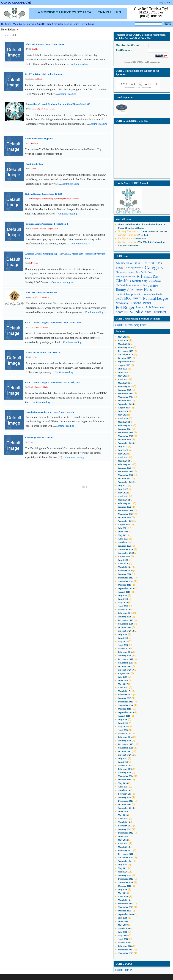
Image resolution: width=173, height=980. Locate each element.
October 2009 (125, 911)
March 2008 (124, 943)
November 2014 (126, 776)
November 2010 (126, 882)
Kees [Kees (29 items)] (148, 290)
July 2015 (123, 758)
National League (49, 199)
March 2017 (124, 691)
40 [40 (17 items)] (132, 263)
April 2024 (123, 418)
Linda (45, 387)
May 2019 (123, 602)
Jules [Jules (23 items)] (131, 290)
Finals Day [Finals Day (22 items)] (151, 276)
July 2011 (123, 865)
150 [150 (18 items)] (152, 263)
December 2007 (126, 950)
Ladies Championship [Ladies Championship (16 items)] (129, 294)
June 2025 (123, 372)
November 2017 (126, 663)
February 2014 (125, 794)
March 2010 (124, 900)
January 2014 (125, 797)
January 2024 (125, 429)
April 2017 (123, 687)
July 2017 (123, 677)
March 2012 (124, 847)
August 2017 (124, 673)
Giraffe (52, 109)
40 (32, 387)
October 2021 (125, 517)
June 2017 (123, 680)
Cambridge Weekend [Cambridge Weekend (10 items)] (134, 267)
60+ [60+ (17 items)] (141, 263)
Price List (143, 235)
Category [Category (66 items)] (154, 268)
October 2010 (125, 886)
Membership (30, 24)
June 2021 (123, 532)
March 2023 (124, 461)
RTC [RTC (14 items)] (163, 307)
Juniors (34, 79)
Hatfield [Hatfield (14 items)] (120, 285)
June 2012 (123, 836)
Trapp (45, 327)
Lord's (41, 297)
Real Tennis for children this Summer (44, 74)
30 (32, 327)
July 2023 (123, 447)
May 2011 (123, 868)
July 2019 (123, 595)
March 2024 (124, 422)
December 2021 (126, 510)
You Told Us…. (123, 219)
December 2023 (126, 432)
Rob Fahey (75, 199)
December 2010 (126, 879)
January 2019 (125, 617)
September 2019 (126, 588)
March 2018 (124, 649)
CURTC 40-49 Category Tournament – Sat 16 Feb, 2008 (53, 382)
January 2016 (125, 741)
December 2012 (126, 833)
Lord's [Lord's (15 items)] (119, 299)
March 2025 (124, 383)
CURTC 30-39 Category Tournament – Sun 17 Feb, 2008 (53, 322)
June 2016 (123, 723)
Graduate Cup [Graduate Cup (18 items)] (139, 281)
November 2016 (126, 705)
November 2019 (126, 581)
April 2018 (123, 645)
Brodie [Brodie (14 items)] (119, 268)
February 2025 (125, 386)
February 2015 (125, 769)
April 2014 (123, 787)
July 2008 (123, 932)
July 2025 (123, 369)
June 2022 (123, 489)
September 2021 (126, 521)
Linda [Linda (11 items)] (159, 294)
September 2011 (126, 861)
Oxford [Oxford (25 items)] (136, 303)
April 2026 (123, 340)
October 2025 (125, 358)
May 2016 (123, 726)
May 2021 (123, 535)
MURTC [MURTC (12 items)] (137, 299)
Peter (56, 228)
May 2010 (123, 893)
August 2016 (124, 716)
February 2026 (125, 347)
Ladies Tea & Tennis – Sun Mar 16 (43, 352)
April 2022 (123, 496)
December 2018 (126, 620)
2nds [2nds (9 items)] (118, 263)
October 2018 (125, 627)
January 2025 (125, 390)
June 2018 (123, 638)
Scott (40, 79)
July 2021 (123, 528)
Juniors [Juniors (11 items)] (139, 290)
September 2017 (126, 670)
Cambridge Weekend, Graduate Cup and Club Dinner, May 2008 (58, 104)
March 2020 (124, 567)
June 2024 (123, 411)
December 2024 (126, 393)
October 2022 (125, 478)
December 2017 (126, 659)
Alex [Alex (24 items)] (159, 263)
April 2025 (123, 379)
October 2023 (125, 440)
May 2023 (123, 454)
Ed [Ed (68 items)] (139, 276)
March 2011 (124, 872)
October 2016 (125, 709)
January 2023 (125, 468)
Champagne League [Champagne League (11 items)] (125, 272)
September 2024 (126, 404)
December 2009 (126, 904)
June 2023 (123, 450)
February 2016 (125, 737)
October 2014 (125, 780)
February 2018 (125, 652)
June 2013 (123, 811)
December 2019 (126, 578)
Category (38, 327)
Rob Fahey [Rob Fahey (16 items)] (152, 307)
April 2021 (123, 539)
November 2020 (126, 549)
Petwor (59, 199)
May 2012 (123, 840)
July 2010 (123, 889)
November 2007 (126, 953)
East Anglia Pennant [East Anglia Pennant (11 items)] (125, 276)
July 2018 (123, 634)
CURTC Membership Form (131, 325)
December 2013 (126, 801)
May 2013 (123, 815)
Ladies (35, 357)
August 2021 (124, 525)
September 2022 (126, 482)
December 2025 (126, 351)
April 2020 (123, 564)
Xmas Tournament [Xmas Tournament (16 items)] (155, 312)
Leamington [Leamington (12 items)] (149, 294)
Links (91, 24)
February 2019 (125, 613)
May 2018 (123, 641)
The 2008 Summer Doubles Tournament (46, 44)
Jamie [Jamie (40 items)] (153, 285)
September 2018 (126, 631)
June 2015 (123, 762)
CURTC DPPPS (124, 970)
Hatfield (35, 228)
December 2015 (126, 744)
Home (6, 35)
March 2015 (124, 765)
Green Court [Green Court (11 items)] (155, 281)
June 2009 (123, 921)
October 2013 (125, 804)
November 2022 (126, 475)
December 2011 (126, 854)
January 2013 (125, 829)
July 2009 (123, 918)
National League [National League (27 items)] (155, 298)
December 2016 (126, 702)
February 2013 (125, 826)
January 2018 (125, 656)
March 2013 (124, 822)
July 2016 (123, 719)
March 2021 (124, 542)
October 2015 (125, 751)
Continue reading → (80, 64)
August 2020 (124, 556)
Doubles (35, 49)
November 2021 (126, 514)
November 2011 (126, 858)
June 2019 (123, 599)
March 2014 (124, 790)
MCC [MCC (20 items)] (128, 298)
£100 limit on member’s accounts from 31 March (50, 412)
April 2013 (123, 819)
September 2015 (126, 755)
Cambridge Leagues (62, 24)
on (127, 224)
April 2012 (123, 843)
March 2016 (124, 734)
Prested (66, 199)
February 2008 (125, 946)
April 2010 (123, 896)
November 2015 (126, 748)
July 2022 (123, 486)
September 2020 (126, 553)
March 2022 (124, 500)
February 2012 (125, 850)
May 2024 (123, 415)
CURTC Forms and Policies (153, 231)
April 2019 (123, 606)
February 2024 (125, 425)
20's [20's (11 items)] (123, 263)
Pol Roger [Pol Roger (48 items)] (125, 307)
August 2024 (124, 408)
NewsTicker (9, 29)
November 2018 (126, 624)
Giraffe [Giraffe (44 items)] (122, 281)
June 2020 (123, 560)
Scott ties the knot (35, 164)
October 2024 (125, 401)
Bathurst (35, 143)
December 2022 (126, 471)
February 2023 (125, 464)
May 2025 (123, 376)
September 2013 (126, 808)
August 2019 (124, 592)
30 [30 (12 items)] (127, 263)
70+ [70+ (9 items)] (146, 263)
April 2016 (123, 730)
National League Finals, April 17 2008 (44, 194)
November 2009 (126, 907)
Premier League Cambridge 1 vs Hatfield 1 (47, 224)
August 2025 (124, 365)
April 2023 (123, 457)
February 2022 (125, 503)
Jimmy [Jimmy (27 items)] (121, 290)
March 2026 (124, 344)
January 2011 (125, 875)
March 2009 (124, 928)
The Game (6, 24)
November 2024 (126, 397)
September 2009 (126, 914)
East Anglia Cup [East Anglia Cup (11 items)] (144, 272)
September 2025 (126, 362)
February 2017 (125, 695)
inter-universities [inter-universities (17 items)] (136, 285)
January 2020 (125, 574)
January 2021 (125, 546)
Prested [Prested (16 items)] (140, 307)
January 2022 (125, 507)
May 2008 (123, 935)
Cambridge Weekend (40, 109)
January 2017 (125, 698)
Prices (84, 24)
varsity (48, 297)
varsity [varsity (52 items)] (137, 312)
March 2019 (124, 610)
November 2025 (126, 355)
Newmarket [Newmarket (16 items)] (123, 303)
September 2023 (126, 443)
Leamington (36, 199)
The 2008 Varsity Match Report (42, 293)
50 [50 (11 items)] (136, 263)
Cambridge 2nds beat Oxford (40, 437)
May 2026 (123, 337)
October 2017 (125, 666)
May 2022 (123, 493)
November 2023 (126, 436)
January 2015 (125, 773)
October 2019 (125, 585)
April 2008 (123, 939)
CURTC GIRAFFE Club (16, 3)
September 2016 (126, 712)
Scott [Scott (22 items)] (119, 312)
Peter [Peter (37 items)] (147, 303)
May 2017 (123, 684)
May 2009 (123, 925)
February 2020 (125, 571)
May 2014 (123, 783)
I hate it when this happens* (39, 138)
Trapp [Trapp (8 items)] (126, 312)
